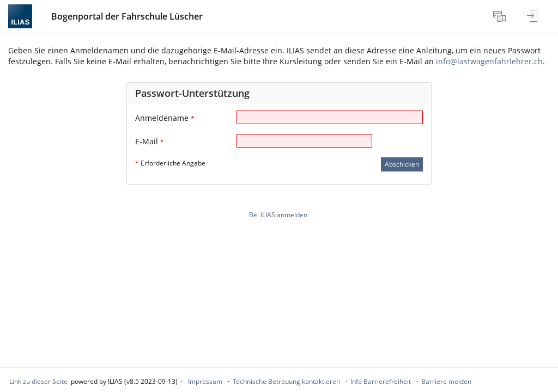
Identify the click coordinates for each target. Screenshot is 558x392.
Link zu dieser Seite (38, 381)
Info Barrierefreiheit (381, 381)
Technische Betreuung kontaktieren (286, 381)
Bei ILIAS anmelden (278, 215)
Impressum (205, 381)
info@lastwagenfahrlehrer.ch (489, 61)
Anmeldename (165, 118)
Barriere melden (446, 381)
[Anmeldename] (330, 117)
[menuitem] (501, 16)
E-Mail (150, 141)
